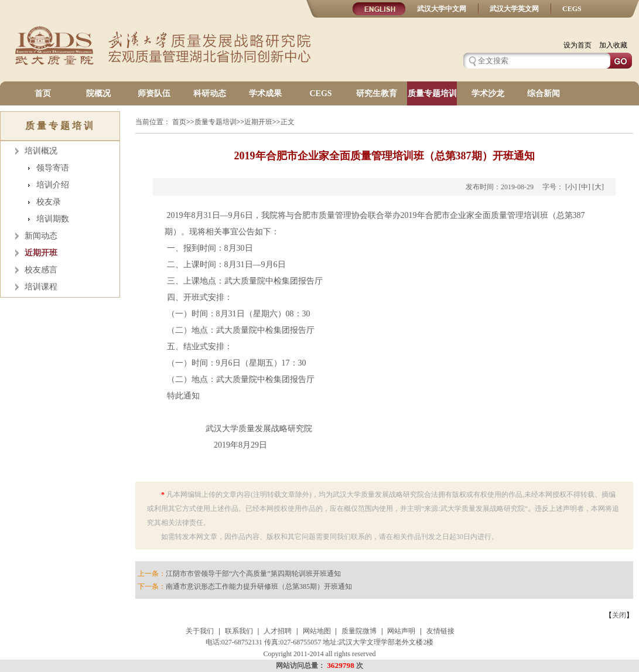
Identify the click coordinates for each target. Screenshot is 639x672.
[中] (585, 187)
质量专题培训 (432, 93)
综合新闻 (544, 93)
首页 (43, 93)
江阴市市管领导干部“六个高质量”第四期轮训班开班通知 (253, 574)
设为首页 (578, 45)
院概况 (98, 93)
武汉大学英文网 (514, 9)
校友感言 (41, 270)
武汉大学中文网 (442, 9)
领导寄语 (53, 168)
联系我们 (239, 631)
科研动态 (210, 93)
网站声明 (401, 631)
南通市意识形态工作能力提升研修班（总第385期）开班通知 (259, 586)
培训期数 (53, 219)
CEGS (572, 9)
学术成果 (265, 93)
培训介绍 (53, 185)
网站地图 (317, 631)
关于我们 (200, 631)
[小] (571, 187)
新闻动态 (41, 236)
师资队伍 (154, 93)
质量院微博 (359, 631)
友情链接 (440, 631)
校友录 (49, 202)
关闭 (619, 615)
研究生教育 (377, 93)
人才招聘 (278, 631)
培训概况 (41, 151)
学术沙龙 (488, 93)
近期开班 (41, 253)
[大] (598, 187)
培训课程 (41, 287)
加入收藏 (613, 45)
